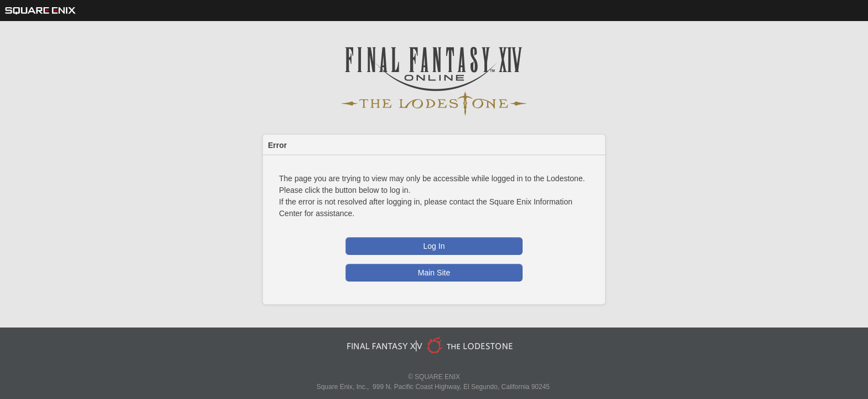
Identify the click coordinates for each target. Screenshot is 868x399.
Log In (434, 246)
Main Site (434, 273)
